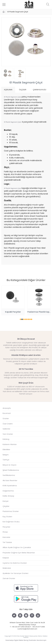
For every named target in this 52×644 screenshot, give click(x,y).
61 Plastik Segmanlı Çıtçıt (13, 97)
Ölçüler (23, 90)
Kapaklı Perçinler (13, 312)
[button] (20, 319)
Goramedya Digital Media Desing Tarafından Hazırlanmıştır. (26, 640)
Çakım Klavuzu (40, 90)
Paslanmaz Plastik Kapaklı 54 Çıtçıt (39, 312)
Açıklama (8, 90)
